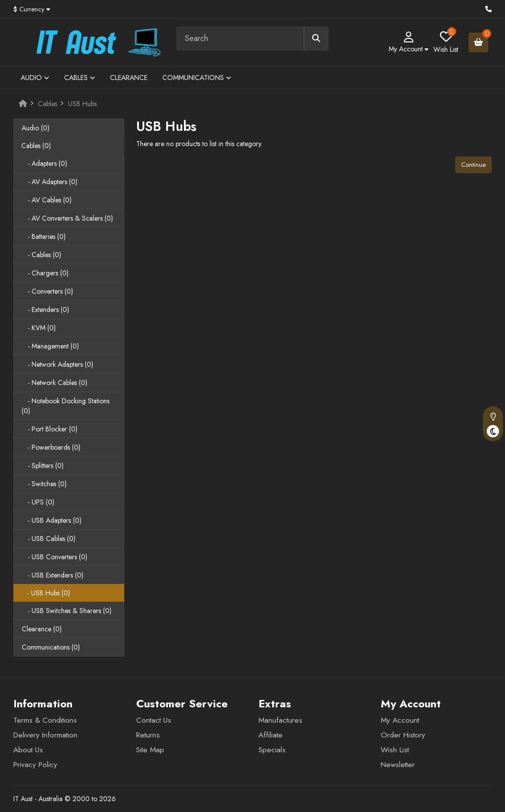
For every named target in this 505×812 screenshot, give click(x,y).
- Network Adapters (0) (57, 364)
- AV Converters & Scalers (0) (67, 218)
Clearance (129, 77)
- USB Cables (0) (49, 539)
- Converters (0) (47, 291)
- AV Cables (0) (47, 200)
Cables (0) (36, 146)
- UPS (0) (38, 502)
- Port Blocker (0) (50, 429)
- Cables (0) (41, 255)
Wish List (395, 750)
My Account (400, 720)
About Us (28, 750)
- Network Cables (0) (54, 383)
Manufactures (280, 720)
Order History (403, 735)
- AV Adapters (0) (50, 182)
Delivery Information (45, 735)
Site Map (150, 750)
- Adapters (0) (44, 163)
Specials (272, 750)
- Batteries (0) (44, 236)
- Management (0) (50, 346)
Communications (197, 77)
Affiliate (271, 735)
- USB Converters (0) (54, 557)
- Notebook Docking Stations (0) (66, 406)
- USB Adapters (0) (52, 520)
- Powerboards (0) (51, 447)
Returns (148, 735)
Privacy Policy (35, 765)
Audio (35, 77)
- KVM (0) (39, 328)
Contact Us (154, 720)
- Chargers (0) (45, 273)
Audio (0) (36, 128)
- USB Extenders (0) (53, 575)
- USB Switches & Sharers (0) (67, 611)
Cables (80, 77)
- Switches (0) (44, 484)
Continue (473, 165)
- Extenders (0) (45, 309)
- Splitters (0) (43, 465)
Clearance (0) (42, 629)
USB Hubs (82, 104)
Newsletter (398, 765)
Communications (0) (51, 647)
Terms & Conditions (45, 720)
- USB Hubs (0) (46, 593)
